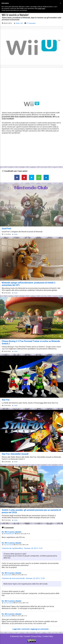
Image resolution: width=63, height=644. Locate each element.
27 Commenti (31, 23)
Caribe (16, 234)
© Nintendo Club (16, 636)
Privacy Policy (36, 636)
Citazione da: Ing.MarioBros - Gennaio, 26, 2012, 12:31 (22, 548)
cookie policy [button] (41, 8)
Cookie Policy (48, 636)
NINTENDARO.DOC (9, 534)
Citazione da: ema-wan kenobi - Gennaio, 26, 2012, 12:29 (23, 578)
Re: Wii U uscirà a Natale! (12, 532)
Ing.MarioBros (8, 575)
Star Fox (6, 400)
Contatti (27, 636)
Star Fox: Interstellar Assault (15, 454)
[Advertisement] (31, 83)
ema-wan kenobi (8, 545)
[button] (60, 3)
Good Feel (6, 229)
